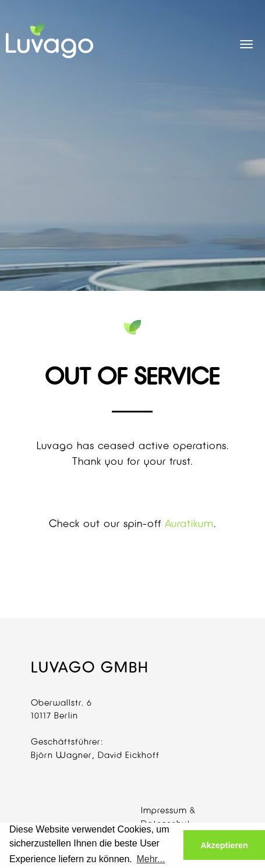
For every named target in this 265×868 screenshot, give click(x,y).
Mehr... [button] (151, 859)
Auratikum (189, 523)
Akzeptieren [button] (224, 845)
